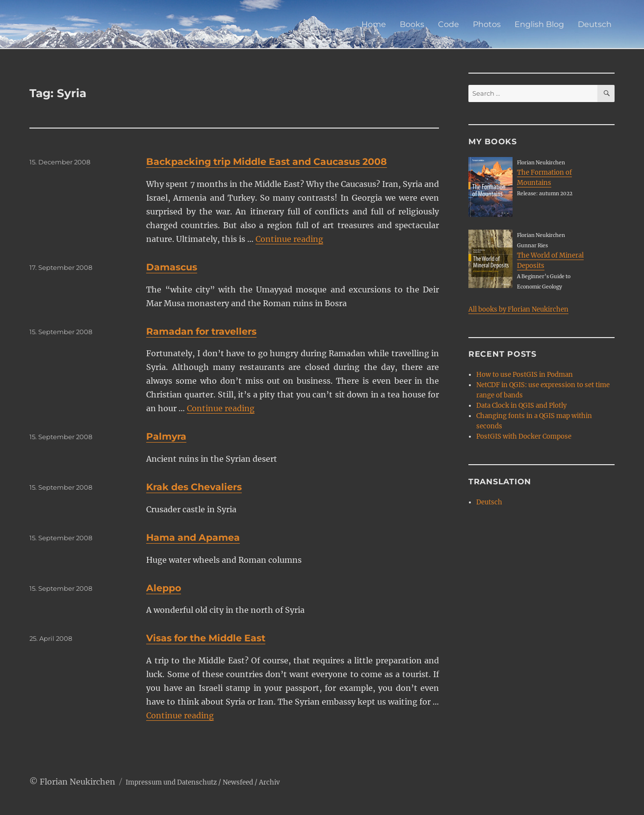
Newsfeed (238, 782)
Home (374, 24)
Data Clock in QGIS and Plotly (521, 406)
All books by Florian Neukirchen (518, 309)
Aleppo (164, 588)
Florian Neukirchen (77, 782)
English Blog (539, 24)
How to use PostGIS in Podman (525, 375)
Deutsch (595, 24)
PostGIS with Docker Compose (524, 436)
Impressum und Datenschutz (171, 782)
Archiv (269, 782)
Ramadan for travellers (201, 331)
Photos (487, 24)
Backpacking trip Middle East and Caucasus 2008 (267, 162)
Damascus (172, 267)
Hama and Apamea (193, 538)
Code (449, 24)
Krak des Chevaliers (194, 487)
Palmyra (166, 436)
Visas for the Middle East (206, 638)
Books (412, 24)
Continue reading (289, 239)
